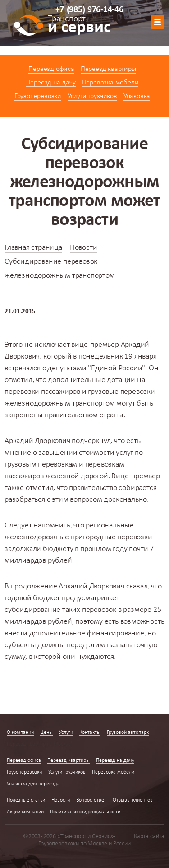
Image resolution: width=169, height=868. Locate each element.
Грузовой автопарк (128, 733)
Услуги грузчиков (92, 96)
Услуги (66, 733)
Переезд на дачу (51, 83)
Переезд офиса (51, 69)
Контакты (90, 733)
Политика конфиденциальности (85, 812)
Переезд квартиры (108, 69)
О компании (20, 733)
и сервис (79, 26)
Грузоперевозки (38, 96)
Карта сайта (149, 837)
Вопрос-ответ (91, 800)
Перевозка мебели (110, 83)
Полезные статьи (26, 800)
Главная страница (33, 248)
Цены (46, 733)
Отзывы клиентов (133, 800)
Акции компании (25, 812)
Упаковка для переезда (33, 784)
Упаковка (137, 96)
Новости (84, 248)
